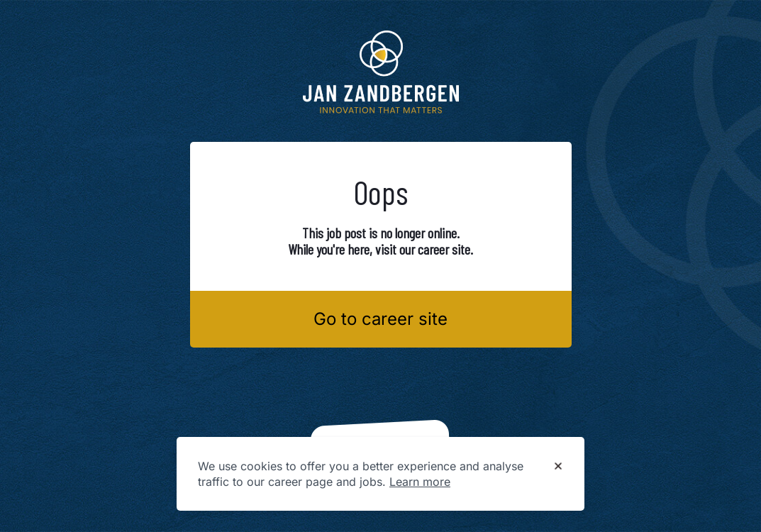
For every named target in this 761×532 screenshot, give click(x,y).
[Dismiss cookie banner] (558, 467)
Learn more (420, 482)
